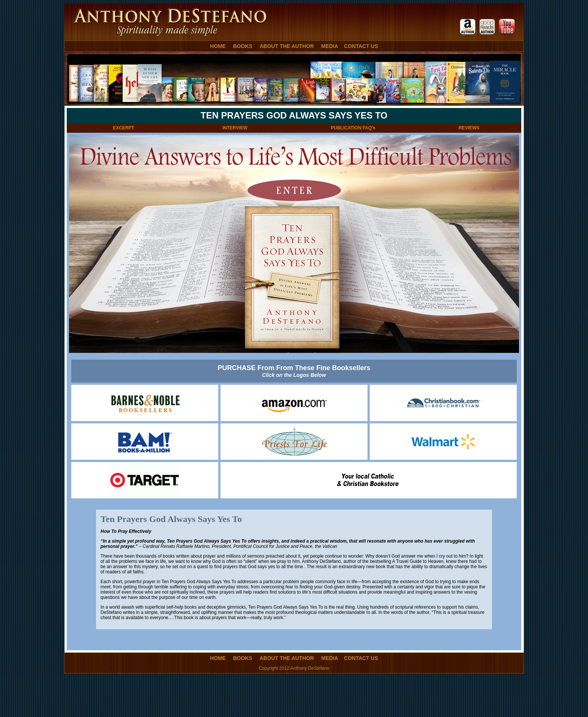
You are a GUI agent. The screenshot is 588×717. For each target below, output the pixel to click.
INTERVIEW (235, 128)
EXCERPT (124, 128)
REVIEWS (469, 128)
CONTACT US (361, 46)
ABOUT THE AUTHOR (287, 46)
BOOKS (242, 46)
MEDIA (330, 46)
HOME (218, 46)
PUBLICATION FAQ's (353, 128)
